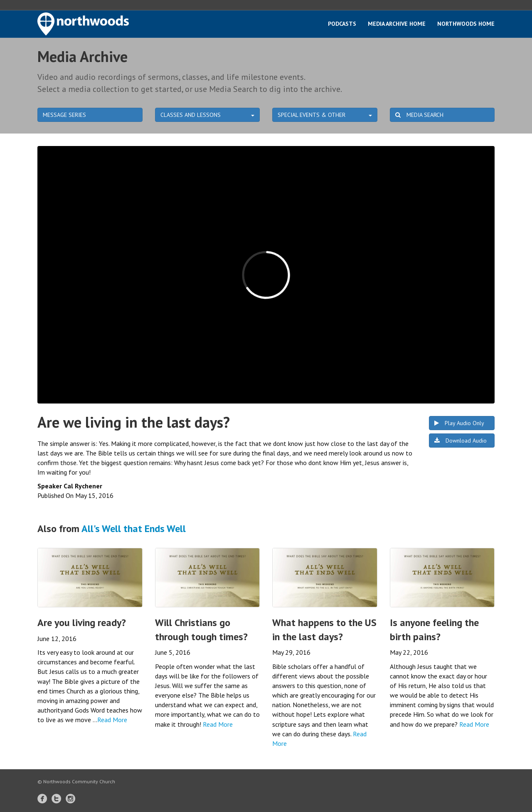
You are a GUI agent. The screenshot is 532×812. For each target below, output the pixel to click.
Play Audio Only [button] (459, 423)
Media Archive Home (397, 24)
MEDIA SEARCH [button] (419, 115)
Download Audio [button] (461, 441)
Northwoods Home (466, 24)
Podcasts (342, 24)
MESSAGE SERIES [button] (64, 115)
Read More (112, 720)
